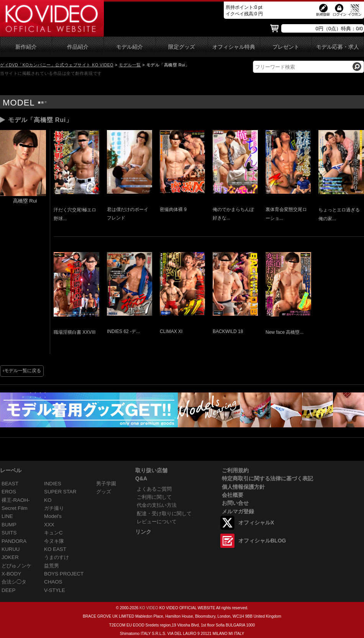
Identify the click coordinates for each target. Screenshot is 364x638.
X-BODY (11, 574)
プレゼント (286, 47)
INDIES (53, 484)
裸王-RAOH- (16, 500)
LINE (7, 516)
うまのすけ (57, 557)
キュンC (53, 533)
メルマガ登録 (238, 511)
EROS (9, 492)
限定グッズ (182, 47)
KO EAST (55, 549)
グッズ (104, 492)
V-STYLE (55, 590)
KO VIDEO (149, 608)
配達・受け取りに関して (164, 514)
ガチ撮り (54, 508)
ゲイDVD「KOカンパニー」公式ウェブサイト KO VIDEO (57, 65)
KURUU (11, 549)
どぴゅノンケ (16, 566)
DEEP (8, 590)
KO (48, 500)
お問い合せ (235, 503)
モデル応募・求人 (338, 47)
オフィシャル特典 (234, 47)
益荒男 (52, 566)
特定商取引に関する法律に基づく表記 (267, 478)
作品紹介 (78, 47)
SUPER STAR (60, 492)
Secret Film (15, 508)
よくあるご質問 (154, 489)
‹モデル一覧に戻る (22, 371)
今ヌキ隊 (54, 541)
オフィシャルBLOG (262, 541)
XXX (49, 525)
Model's (53, 516)
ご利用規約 (235, 470)
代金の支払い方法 (157, 505)
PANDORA (14, 541)
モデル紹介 (130, 47)
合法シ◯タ (14, 582)
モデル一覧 (130, 65)
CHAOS (53, 582)
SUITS (9, 533)
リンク (143, 532)
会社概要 (233, 495)
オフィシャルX (256, 523)
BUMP (9, 525)
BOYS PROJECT (64, 574)
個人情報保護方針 (243, 487)
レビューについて (157, 522)
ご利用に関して (154, 497)
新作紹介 (26, 47)
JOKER (10, 557)
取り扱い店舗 (151, 470)
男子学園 (106, 484)
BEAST (10, 484)
